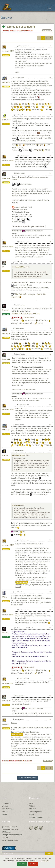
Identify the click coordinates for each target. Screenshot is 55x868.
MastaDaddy (7, 120)
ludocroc (6, 724)
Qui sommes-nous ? (10, 827)
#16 (50, 610)
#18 (50, 678)
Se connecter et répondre (28, 778)
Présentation (7, 803)
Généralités (28, 31)
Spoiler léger (22, 582)
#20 (50, 719)
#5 (50, 173)
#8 (50, 305)
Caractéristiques (8, 809)
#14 (50, 540)
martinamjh (6, 82)
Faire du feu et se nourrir (19, 27)
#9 (50, 328)
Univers (5, 806)
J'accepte (22, 864)
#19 (50, 696)
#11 (50, 405)
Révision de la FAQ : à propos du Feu (26, 313)
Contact (5, 838)
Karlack (5, 456)
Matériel (5, 812)
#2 (50, 77)
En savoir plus (44, 861)
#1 (50, 46)
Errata (32, 814)
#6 (50, 242)
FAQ (31, 803)
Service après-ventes (10, 840)
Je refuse (33, 864)
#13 (50, 450)
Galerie (5, 814)
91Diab (5, 597)
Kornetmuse (6, 178)
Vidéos (32, 806)
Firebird (5, 310)
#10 (50, 354)
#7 (50, 262)
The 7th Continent (17, 31)
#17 (50, 628)
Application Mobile (36, 817)
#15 (50, 592)
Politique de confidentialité (12, 835)
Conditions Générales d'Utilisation (10, 831)
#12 (50, 425)
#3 (50, 115)
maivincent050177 (8, 51)
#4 (50, 156)
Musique (33, 809)
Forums (6, 31)
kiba (4, 267)
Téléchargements (36, 812)
